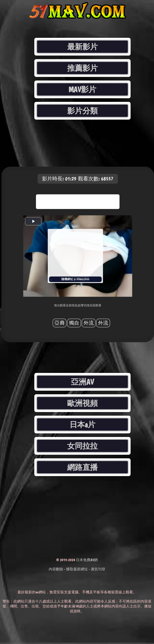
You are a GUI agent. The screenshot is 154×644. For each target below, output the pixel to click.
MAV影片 (83, 89)
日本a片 (82, 425)
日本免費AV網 (87, 560)
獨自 (74, 323)
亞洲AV (82, 382)
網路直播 (82, 467)
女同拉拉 (82, 446)
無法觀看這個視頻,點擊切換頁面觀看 (78, 305)
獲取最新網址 (77, 569)
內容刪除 (56, 569)
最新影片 (82, 47)
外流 (89, 323)
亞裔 (60, 323)
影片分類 (82, 111)
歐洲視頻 (82, 403)
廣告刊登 (98, 569)
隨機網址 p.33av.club (75, 279)
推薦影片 (82, 68)
